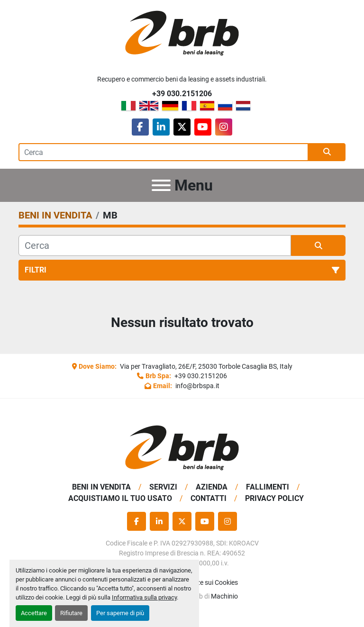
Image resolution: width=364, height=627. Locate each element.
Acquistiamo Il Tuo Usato (120, 498)
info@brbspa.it (197, 386)
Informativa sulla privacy (144, 597)
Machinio (224, 596)
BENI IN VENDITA (101, 487)
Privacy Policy (274, 498)
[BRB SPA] (182, 448)
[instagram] (224, 127)
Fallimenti (268, 487)
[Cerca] (155, 245)
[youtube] (203, 127)
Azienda (212, 487)
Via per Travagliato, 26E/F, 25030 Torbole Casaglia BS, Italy (205, 366)
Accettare (34, 613)
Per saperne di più (120, 613)
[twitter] (182, 127)
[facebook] (140, 127)
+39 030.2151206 (182, 94)
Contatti (209, 498)
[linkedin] (161, 127)
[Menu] (161, 185)
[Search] (164, 152)
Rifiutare (71, 613)
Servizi (163, 487)
